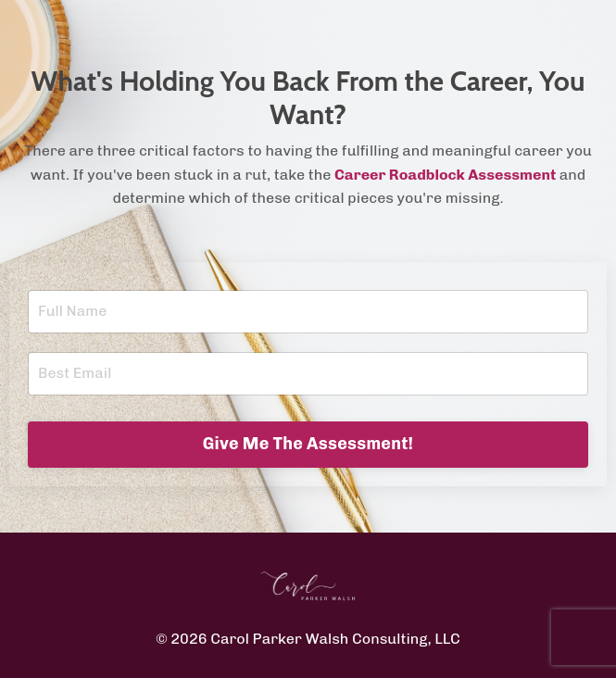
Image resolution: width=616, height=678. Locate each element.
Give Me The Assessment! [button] (308, 444)
